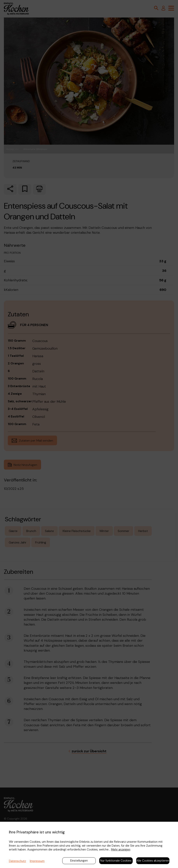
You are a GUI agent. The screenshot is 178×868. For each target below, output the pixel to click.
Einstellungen (79, 861)
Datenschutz (17, 861)
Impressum (37, 861)
